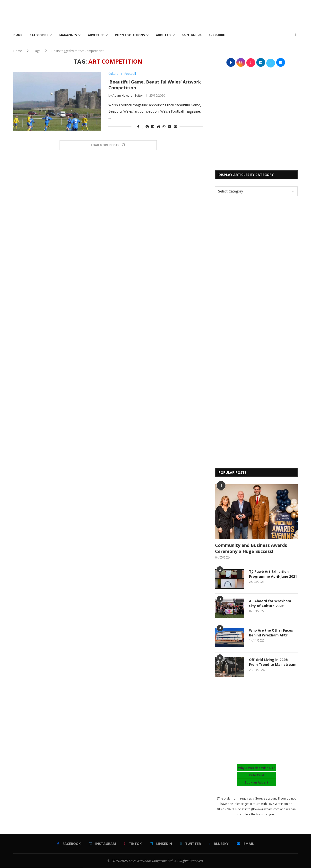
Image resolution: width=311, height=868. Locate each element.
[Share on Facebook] (138, 127)
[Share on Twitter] (143, 127)
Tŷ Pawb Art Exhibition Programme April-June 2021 (273, 574)
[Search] (295, 35)
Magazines (68, 35)
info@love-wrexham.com (262, 809)
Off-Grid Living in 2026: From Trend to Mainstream (273, 662)
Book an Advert (256, 782)
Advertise (96, 35)
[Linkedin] (161, 844)
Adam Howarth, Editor (128, 96)
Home (18, 35)
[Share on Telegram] (170, 127)
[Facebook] (69, 844)
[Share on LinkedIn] (153, 127)
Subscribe (217, 35)
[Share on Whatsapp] (164, 127)
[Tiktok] (133, 844)
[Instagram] (102, 844)
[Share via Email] (175, 127)
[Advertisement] (209, 13)
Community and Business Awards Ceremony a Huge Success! (251, 548)
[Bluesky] (219, 844)
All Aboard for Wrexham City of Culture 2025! (270, 603)
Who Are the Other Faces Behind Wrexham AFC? (271, 633)
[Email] (245, 844)
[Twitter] (190, 844)
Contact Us (192, 35)
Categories (39, 35)
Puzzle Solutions (130, 35)
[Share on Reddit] (158, 127)
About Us (164, 35)
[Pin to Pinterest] (147, 127)
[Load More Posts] (108, 145)
